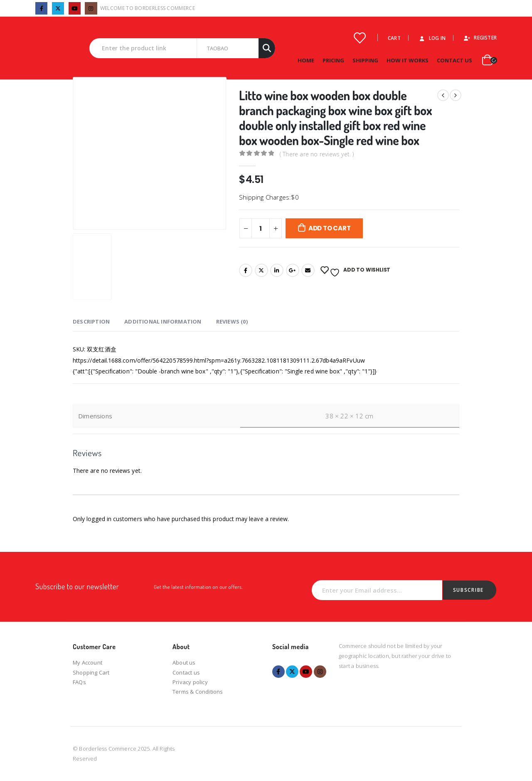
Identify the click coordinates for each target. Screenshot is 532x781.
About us (184, 662)
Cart (394, 38)
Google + (293, 270)
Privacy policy (190, 682)
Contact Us (454, 60)
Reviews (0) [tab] (232, 321)
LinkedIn (277, 270)
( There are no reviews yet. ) (317, 154)
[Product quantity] (261, 228)
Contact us (186, 672)
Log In (432, 38)
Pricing (333, 60)
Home (306, 60)
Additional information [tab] (163, 321)
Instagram (320, 672)
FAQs (79, 682)
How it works (408, 60)
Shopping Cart (91, 672)
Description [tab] (91, 321)
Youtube (306, 672)
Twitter (261, 270)
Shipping (365, 60)
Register (480, 37)
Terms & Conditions (198, 692)
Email (308, 270)
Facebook (246, 270)
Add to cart (330, 228)
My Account (87, 662)
